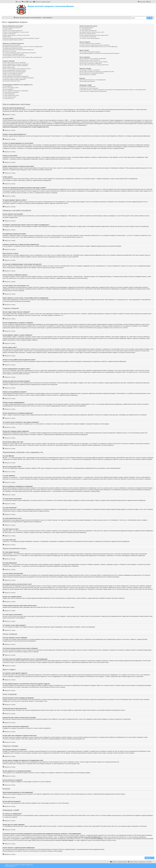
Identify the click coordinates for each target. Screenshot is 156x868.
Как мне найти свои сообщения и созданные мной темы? (94, 65)
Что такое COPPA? (8, 29)
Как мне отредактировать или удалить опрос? (14, 70)
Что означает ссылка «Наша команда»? (90, 38)
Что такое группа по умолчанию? (88, 37)
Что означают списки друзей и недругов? (90, 52)
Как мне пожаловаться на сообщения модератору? (16, 76)
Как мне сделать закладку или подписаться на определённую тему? (97, 72)
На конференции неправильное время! (13, 48)
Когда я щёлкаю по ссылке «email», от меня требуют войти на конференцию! (22, 57)
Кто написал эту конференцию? (88, 87)
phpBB (74, 257)
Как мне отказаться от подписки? (88, 75)
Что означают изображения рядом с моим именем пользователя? (19, 53)
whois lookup (108, 835)
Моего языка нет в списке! (9, 51)
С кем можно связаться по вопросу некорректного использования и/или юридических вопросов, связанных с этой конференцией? (113, 90)
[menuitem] (24, 2)
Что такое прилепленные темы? (11, 95)
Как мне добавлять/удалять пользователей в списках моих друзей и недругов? (99, 53)
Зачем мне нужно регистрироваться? (12, 28)
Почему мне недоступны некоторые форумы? (14, 72)
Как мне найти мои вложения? (87, 81)
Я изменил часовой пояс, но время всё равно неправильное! (18, 50)
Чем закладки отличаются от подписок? (90, 70)
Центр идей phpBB (94, 826)
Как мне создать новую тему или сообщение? (14, 63)
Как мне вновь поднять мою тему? (11, 81)
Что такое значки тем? (8, 98)
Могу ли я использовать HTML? (11, 88)
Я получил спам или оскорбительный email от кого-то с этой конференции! (98, 47)
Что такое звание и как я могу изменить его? (14, 56)
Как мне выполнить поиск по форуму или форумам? (93, 59)
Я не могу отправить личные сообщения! (90, 43)
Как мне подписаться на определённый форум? (92, 73)
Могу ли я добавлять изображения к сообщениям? (16, 91)
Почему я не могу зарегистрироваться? (13, 31)
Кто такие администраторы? (87, 28)
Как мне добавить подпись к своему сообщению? (15, 66)
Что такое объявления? (9, 94)
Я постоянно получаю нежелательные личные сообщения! (94, 45)
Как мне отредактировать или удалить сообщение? (16, 64)
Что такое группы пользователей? (88, 31)
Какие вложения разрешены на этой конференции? (93, 80)
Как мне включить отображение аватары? (13, 54)
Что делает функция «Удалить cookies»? (13, 40)
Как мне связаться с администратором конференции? (93, 91)
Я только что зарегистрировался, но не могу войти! (16, 32)
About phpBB (12, 817)
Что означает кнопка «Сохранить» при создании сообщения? (18, 78)
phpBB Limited (54, 815)
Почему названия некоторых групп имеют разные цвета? (94, 35)
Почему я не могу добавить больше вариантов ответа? (17, 69)
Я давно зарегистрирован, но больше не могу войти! (16, 35)
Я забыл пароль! (7, 37)
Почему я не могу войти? (9, 34)
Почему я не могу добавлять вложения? (13, 73)
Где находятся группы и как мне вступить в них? (92, 32)
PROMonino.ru (12, 866)
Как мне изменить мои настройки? (11, 45)
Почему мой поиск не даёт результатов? (90, 60)
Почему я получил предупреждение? (12, 75)
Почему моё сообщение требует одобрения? (14, 79)
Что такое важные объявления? (11, 92)
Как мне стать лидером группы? (88, 34)
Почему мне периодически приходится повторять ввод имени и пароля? (21, 38)
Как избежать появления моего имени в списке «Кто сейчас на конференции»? (23, 47)
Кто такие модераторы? (86, 29)
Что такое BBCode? (8, 86)
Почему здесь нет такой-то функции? (89, 88)
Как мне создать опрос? (9, 67)
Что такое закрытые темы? (10, 97)
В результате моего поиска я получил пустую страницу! (94, 62)
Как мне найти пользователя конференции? (91, 63)
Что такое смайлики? (8, 89)
